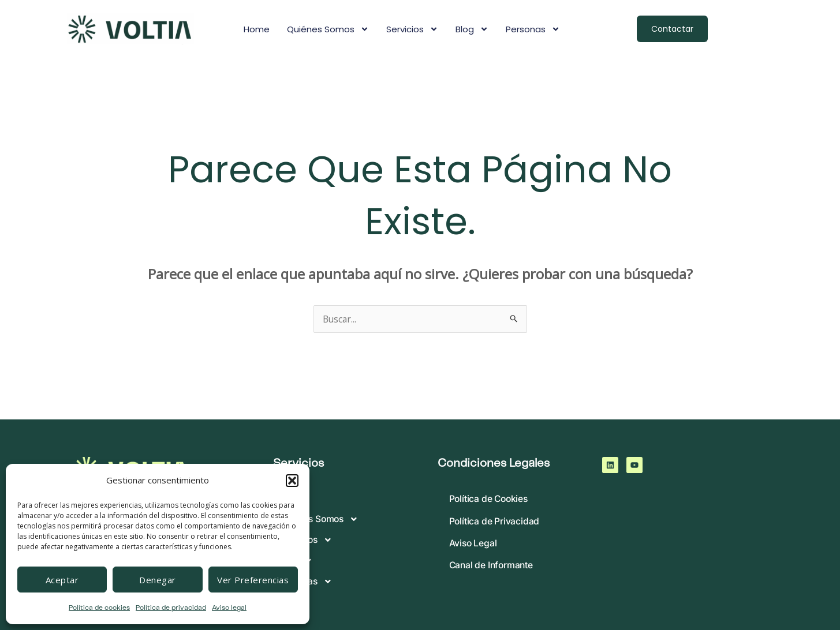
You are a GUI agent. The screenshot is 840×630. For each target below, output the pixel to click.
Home (257, 29)
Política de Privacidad (495, 523)
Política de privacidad (171, 608)
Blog (472, 29)
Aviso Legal (474, 546)
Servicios (412, 29)
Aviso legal (229, 608)
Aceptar (62, 580)
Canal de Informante (492, 569)
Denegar (158, 580)
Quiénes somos (328, 29)
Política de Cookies (490, 500)
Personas (533, 29)
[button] (292, 481)
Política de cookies (99, 608)
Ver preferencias (253, 580)
